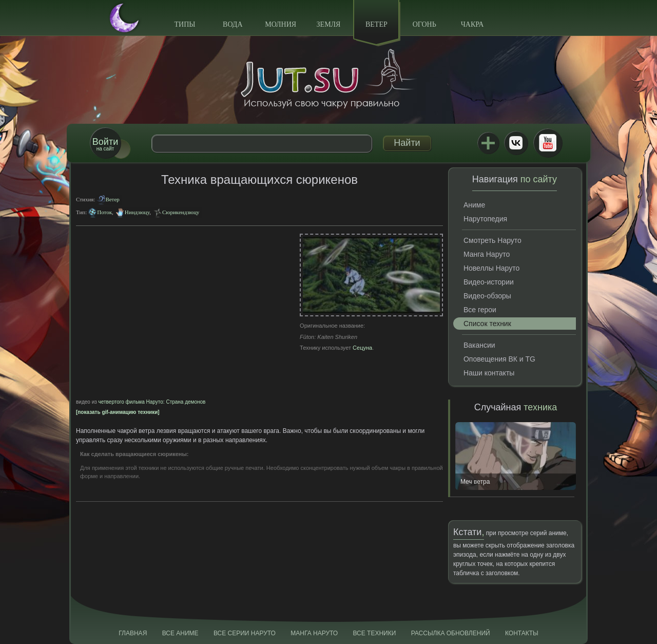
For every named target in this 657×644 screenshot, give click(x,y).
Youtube (548, 143)
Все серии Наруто (245, 633)
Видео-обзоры (487, 296)
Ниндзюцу (137, 212)
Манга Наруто (487, 254)
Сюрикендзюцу (181, 212)
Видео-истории (489, 282)
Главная (133, 633)
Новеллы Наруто (491, 268)
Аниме (474, 205)
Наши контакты (489, 373)
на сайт (105, 144)
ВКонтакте (516, 143)
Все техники (374, 633)
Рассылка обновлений (451, 633)
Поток (104, 212)
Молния (281, 24)
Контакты (522, 633)
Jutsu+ (488, 143)
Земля (329, 24)
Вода (233, 24)
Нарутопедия (485, 219)
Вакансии (479, 345)
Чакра (472, 24)
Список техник (487, 324)
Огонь (424, 24)
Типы (185, 24)
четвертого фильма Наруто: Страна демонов (152, 402)
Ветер (376, 24)
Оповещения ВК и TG (499, 359)
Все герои (480, 310)
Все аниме (180, 633)
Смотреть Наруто (492, 240)
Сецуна (362, 348)
